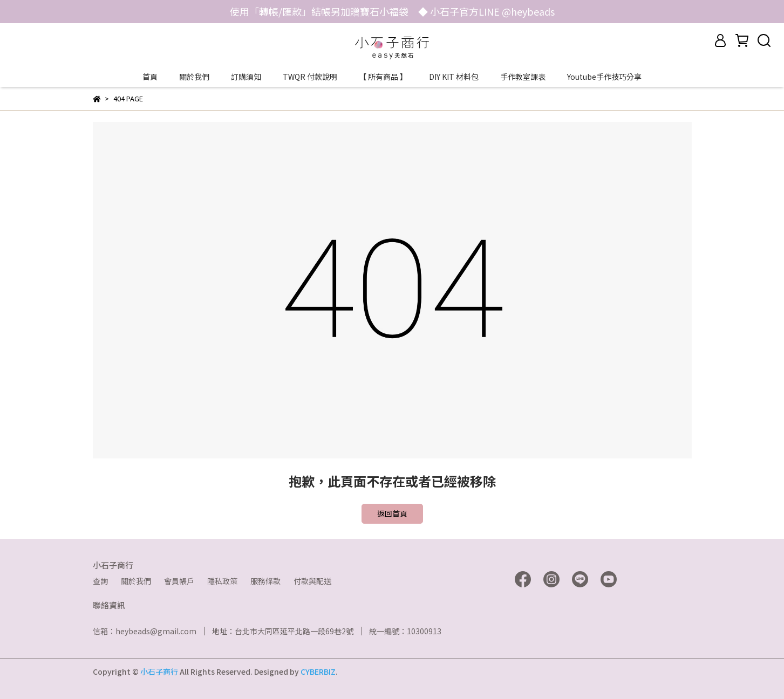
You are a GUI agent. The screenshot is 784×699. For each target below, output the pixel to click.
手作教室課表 (523, 77)
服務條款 (265, 581)
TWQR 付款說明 (310, 77)
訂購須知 (246, 77)
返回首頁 (392, 513)
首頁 (150, 77)
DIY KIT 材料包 (454, 77)
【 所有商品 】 (383, 77)
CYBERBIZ (318, 671)
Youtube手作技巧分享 (604, 77)
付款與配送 (312, 581)
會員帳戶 (179, 581)
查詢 (100, 581)
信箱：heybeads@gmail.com (145, 631)
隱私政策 (222, 581)
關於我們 (194, 77)
